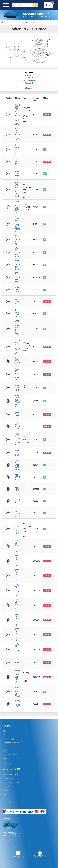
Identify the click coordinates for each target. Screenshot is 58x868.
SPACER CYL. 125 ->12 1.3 (17, 561)
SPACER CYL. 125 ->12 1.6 (17, 605)
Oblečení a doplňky (11, 782)
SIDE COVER (17, 301)
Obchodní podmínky (12, 743)
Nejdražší (29, 78)
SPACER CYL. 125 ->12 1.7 (17, 620)
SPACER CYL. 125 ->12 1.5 (17, 590)
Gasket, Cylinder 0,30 (17, 252)
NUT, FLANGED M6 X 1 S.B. (17, 529)
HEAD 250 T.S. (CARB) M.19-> (17, 135)
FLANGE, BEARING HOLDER (17, 374)
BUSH (17, 663)
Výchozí (29, 72)
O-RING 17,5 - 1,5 (17, 313)
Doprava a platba (11, 739)
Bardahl (7, 794)
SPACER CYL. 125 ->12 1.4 (17, 575)
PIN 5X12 (17, 489)
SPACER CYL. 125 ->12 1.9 (17, 649)
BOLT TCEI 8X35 (17, 173)
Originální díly (9, 778)
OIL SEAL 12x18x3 (17, 361)
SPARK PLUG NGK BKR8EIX (17, 207)
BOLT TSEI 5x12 (17, 290)
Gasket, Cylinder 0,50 (17, 277)
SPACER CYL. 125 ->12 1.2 (17, 546)
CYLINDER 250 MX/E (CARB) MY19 (17, 347)
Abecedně (29, 83)
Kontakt (7, 735)
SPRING (17, 501)
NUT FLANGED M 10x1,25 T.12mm (17, 224)
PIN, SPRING (17, 477)
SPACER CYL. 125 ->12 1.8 (17, 634)
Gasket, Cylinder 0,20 (17, 239)
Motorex (7, 798)
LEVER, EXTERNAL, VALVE (17, 465)
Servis (6, 750)
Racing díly (8, 786)
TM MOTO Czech (18, 854)
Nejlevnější (29, 75)
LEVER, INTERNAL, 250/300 (17, 439)
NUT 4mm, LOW (17, 426)
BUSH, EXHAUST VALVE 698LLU (17, 401)
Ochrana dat (9, 747)
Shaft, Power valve (17, 692)
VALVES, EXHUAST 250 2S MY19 (17, 677)
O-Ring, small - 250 (17, 149)
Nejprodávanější (29, 80)
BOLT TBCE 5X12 (17, 388)
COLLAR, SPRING (17, 513)
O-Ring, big (17, 162)
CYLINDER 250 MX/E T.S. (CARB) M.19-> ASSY (17, 115)
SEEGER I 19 (17, 414)
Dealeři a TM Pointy (12, 754)
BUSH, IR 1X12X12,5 (17, 704)
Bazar (6, 790)
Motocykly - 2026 (11, 774)
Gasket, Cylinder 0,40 (17, 265)
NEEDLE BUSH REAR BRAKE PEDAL (17, 329)
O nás (6, 731)
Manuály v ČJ (9, 802)
